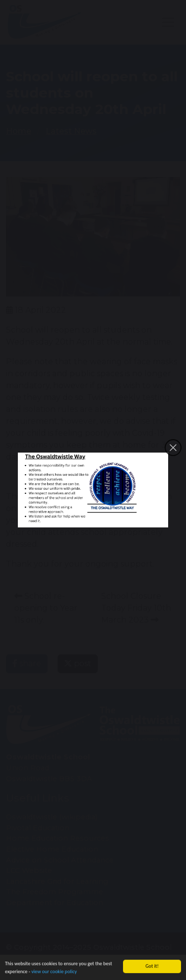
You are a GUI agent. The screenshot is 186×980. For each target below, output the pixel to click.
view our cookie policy (54, 972)
